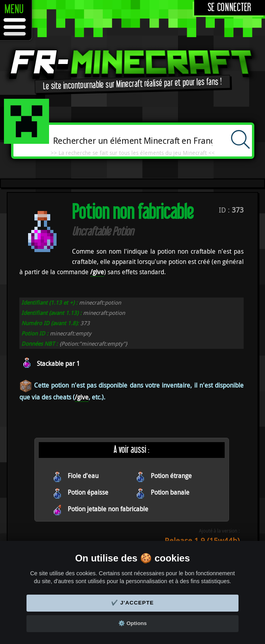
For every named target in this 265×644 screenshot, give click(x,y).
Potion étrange (171, 476)
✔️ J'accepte (132, 603)
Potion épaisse (88, 492)
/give (97, 272)
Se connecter (230, 8)
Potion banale (170, 492)
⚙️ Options (132, 623)
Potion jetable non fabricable (108, 509)
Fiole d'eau (83, 476)
